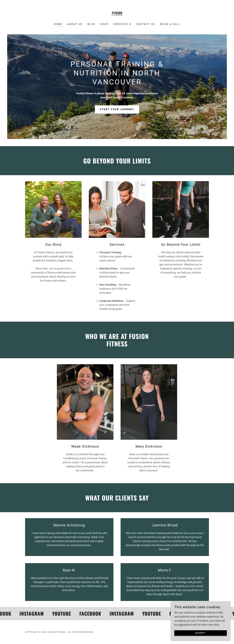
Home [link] (58, 24)
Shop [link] (104, 24)
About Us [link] (75, 24)
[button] (122, 24)
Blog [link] (91, 24)
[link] (117, 13)
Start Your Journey (117, 109)
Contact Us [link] (146, 24)
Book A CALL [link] (170, 24)
